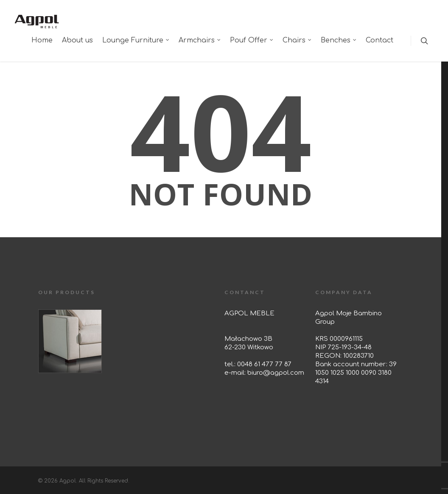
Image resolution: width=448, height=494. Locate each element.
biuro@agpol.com (276, 373)
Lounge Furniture (136, 40)
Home (42, 40)
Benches (339, 40)
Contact (379, 40)
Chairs (297, 40)
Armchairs (200, 40)
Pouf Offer (252, 40)
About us (77, 40)
